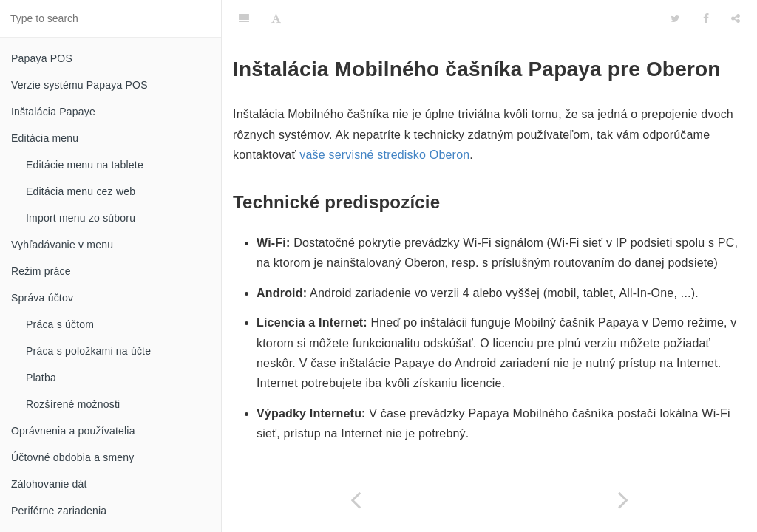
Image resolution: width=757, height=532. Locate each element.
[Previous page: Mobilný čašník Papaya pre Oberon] (356, 500)
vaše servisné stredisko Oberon (384, 155)
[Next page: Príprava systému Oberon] (623, 500)
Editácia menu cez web (81, 191)
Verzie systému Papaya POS (79, 85)
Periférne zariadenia (59, 511)
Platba (41, 378)
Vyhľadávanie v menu (62, 245)
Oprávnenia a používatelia (73, 431)
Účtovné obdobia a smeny (72, 457)
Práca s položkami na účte (88, 351)
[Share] (736, 18)
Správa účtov (42, 298)
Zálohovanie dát (49, 484)
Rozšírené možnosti (73, 404)
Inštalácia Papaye (53, 112)
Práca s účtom (60, 324)
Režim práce (41, 271)
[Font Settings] (276, 18)
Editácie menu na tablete (85, 165)
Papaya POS (42, 58)
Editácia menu (45, 138)
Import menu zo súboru (81, 218)
